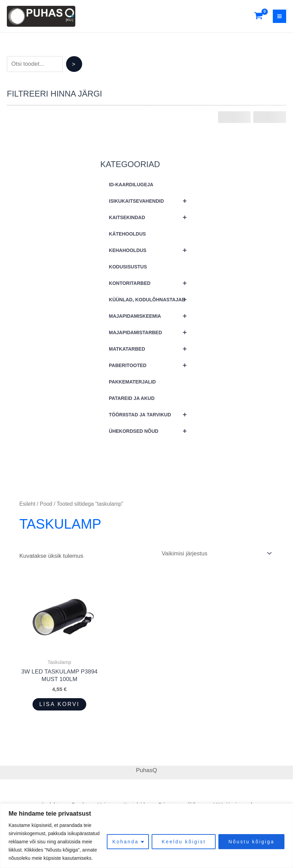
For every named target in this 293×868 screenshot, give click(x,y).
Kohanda (125, 842)
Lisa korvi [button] (60, 704)
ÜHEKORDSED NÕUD (151, 431)
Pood (46, 504)
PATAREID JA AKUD (132, 398)
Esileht (27, 504)
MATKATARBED (151, 349)
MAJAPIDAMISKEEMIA (151, 316)
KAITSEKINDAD (151, 217)
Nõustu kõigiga (251, 842)
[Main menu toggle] (279, 16)
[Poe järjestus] (216, 553)
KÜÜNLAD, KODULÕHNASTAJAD (151, 300)
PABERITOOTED (151, 365)
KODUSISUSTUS (128, 267)
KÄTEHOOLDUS (127, 234)
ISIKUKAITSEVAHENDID (151, 201)
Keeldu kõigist (184, 842)
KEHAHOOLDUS (151, 250)
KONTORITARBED (151, 283)
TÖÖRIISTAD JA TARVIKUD (151, 415)
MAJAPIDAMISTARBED (151, 332)
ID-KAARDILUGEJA (131, 185)
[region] (146, 836)
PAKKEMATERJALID (132, 382)
